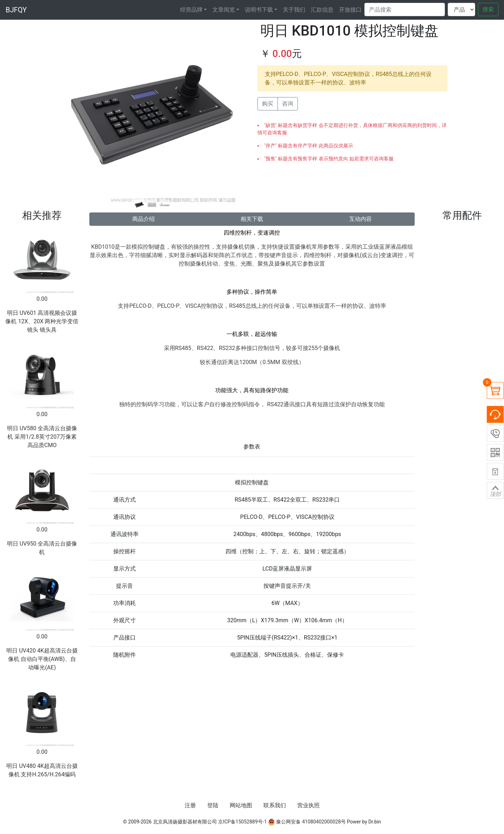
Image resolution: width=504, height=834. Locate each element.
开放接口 (350, 10)
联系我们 (275, 805)
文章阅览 (224, 10)
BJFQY (16, 10)
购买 (268, 104)
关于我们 (294, 10)
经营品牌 (191, 10)
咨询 (288, 104)
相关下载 (252, 219)
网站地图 (241, 805)
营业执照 (308, 805)
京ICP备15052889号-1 (242, 822)
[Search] (405, 9)
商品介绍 (143, 219)
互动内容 (361, 219)
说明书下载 (259, 10)
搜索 (488, 9)
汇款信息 (322, 10)
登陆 (213, 805)
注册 (190, 805)
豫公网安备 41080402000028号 (307, 822)
